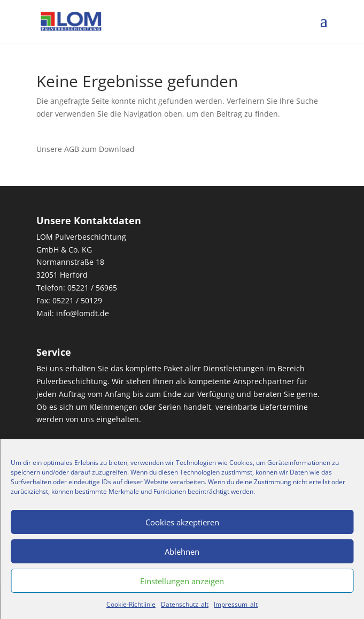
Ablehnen (182, 552)
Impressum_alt (236, 604)
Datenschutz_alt (185, 604)
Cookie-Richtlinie (131, 604)
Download (116, 149)
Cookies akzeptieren (182, 522)
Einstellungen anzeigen (182, 581)
